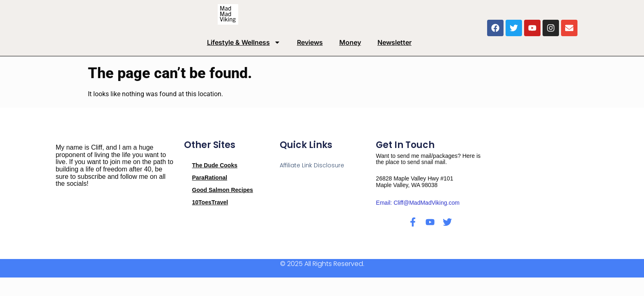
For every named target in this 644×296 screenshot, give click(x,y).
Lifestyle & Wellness (244, 42)
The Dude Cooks (215, 165)
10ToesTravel (210, 202)
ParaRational (210, 178)
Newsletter (394, 42)
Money (350, 42)
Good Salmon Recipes (223, 190)
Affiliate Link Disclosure (312, 165)
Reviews (310, 42)
